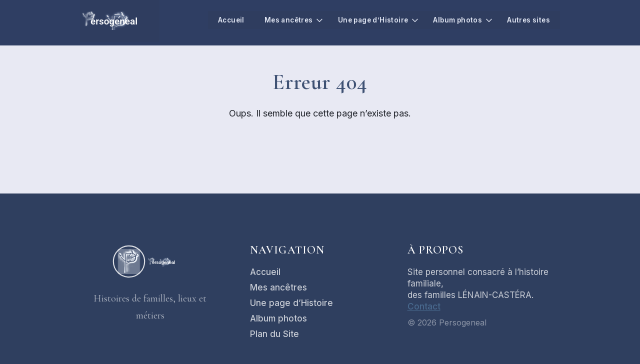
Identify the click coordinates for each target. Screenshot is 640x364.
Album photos (455, 20)
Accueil (220, 20)
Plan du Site (274, 334)
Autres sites (528, 20)
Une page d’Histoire (368, 20)
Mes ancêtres (280, 20)
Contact (424, 306)
